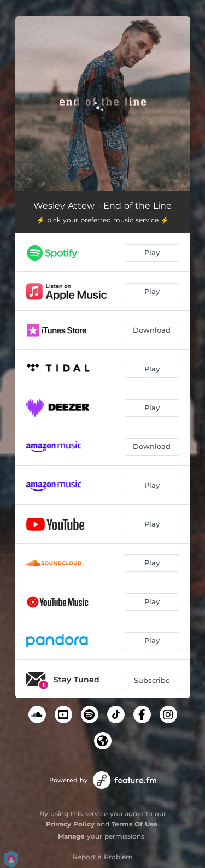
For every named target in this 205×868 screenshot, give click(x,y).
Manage (71, 836)
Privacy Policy (70, 824)
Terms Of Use (134, 824)
